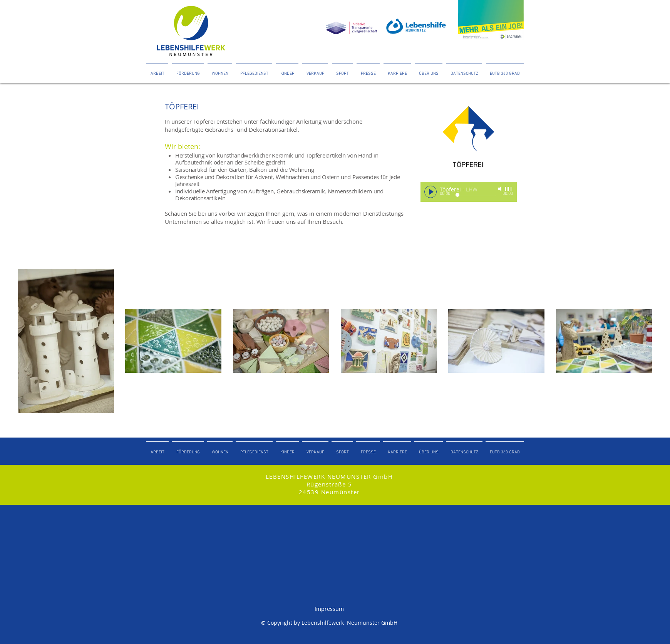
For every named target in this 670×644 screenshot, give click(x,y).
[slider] (509, 189)
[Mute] (501, 189)
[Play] (430, 192)
